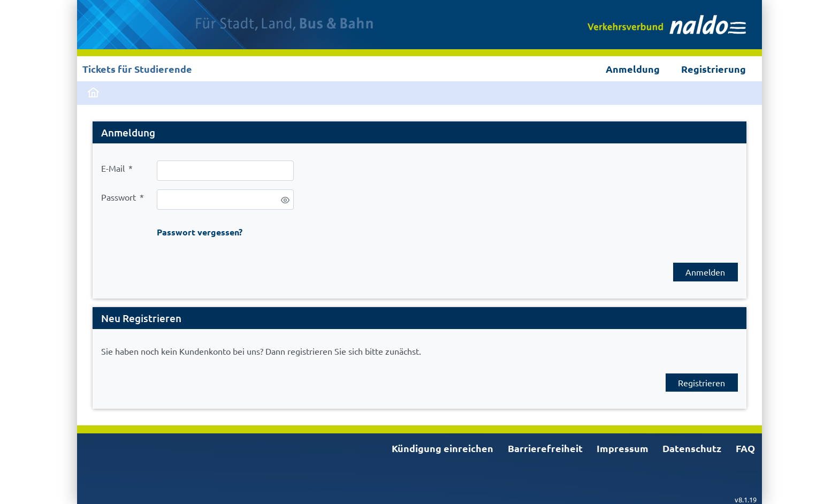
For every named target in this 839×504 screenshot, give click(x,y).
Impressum (623, 448)
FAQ (745, 448)
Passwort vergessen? (200, 232)
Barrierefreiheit (545, 448)
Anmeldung (633, 69)
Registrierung (714, 69)
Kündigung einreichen (443, 448)
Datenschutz (692, 448)
